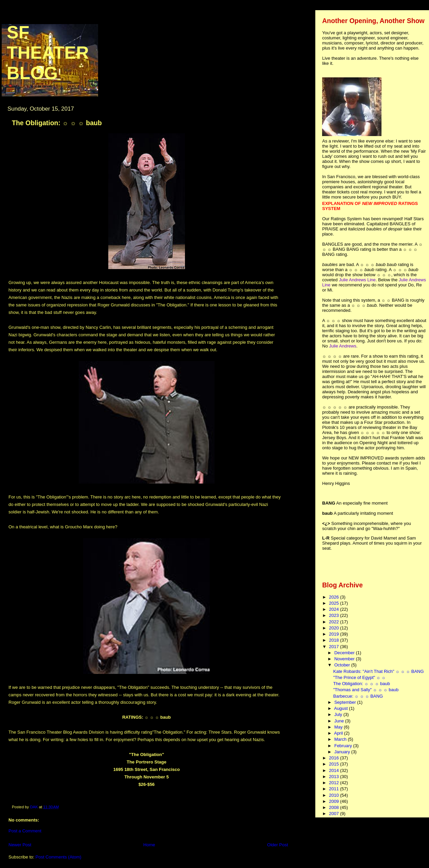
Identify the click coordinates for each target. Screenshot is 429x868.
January (343, 752)
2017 (334, 647)
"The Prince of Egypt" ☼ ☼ (359, 677)
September (346, 702)
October (343, 665)
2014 (334, 770)
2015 (334, 764)
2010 (334, 795)
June (340, 721)
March (341, 739)
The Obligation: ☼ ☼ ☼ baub (362, 684)
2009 (334, 801)
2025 (334, 603)
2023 (334, 615)
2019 (334, 634)
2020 (334, 628)
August (341, 708)
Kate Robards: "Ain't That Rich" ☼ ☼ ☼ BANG (379, 671)
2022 (334, 622)
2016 (334, 758)
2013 (334, 777)
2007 (334, 814)
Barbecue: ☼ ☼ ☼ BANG (358, 696)
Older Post (277, 845)
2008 (334, 807)
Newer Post (20, 845)
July (339, 714)
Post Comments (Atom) (59, 857)
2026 (334, 597)
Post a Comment (25, 831)
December (345, 653)
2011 (334, 789)
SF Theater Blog (48, 53)
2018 (334, 640)
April (339, 733)
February (344, 746)
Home (149, 845)
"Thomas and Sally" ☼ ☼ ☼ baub (366, 690)
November (345, 659)
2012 (334, 783)
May (339, 727)
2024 (334, 609)
